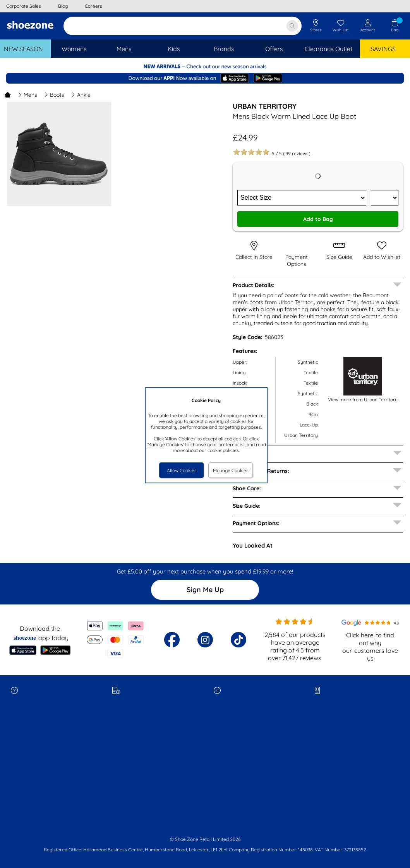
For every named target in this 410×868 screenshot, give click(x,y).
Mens (27, 95)
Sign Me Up (205, 590)
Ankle (81, 95)
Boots (54, 95)
